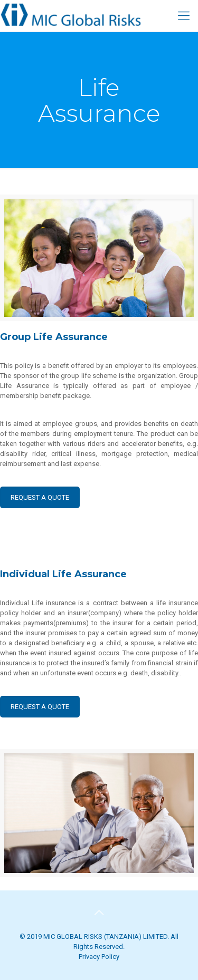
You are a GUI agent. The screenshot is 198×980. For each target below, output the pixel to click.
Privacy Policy (99, 957)
